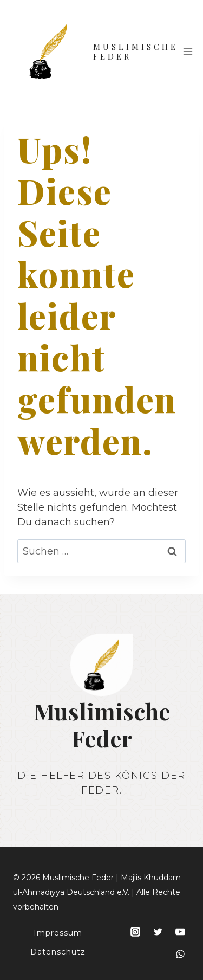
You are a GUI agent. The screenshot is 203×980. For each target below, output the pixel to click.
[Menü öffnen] (188, 51)
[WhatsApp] (180, 954)
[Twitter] (158, 932)
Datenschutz (58, 952)
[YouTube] (180, 932)
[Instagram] (135, 932)
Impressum (58, 933)
